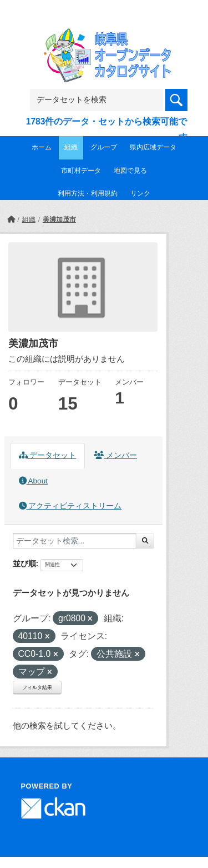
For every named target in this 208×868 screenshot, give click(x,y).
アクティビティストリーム (70, 506)
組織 (71, 147)
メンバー (115, 455)
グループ (104, 147)
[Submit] (145, 541)
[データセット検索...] (75, 541)
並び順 (24, 563)
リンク (140, 193)
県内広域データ (153, 147)
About (33, 481)
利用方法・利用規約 (88, 193)
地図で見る (130, 171)
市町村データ (81, 171)
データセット (48, 455)
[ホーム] (11, 220)
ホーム (42, 147)
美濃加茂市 (59, 220)
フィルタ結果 (37, 687)
